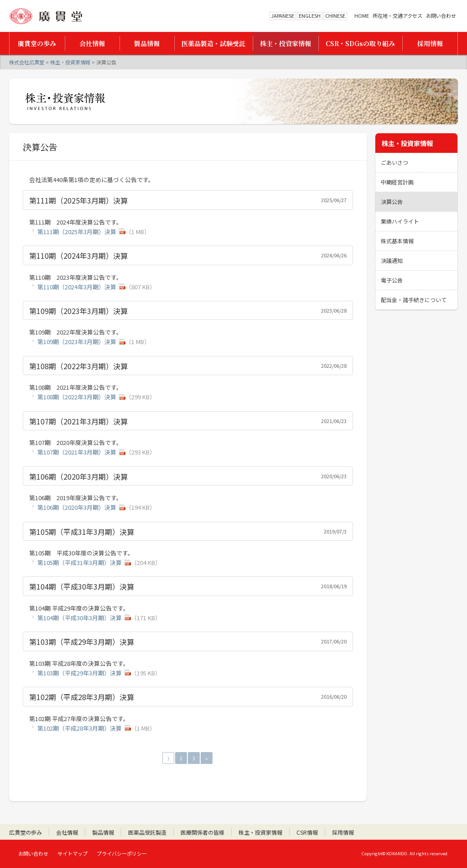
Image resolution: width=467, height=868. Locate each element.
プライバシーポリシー (122, 853)
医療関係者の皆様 (202, 832)
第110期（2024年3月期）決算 (77, 287)
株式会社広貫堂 (46, 16)
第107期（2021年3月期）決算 (77, 452)
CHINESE (335, 16)
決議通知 (392, 260)
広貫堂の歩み (26, 832)
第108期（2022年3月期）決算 (77, 397)
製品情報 (103, 832)
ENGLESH (310, 16)
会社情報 (67, 832)
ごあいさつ (394, 162)
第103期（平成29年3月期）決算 (80, 673)
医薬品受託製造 (147, 832)
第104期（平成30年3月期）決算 (80, 618)
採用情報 (343, 832)
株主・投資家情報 (70, 62)
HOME (362, 16)
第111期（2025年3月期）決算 (77, 232)
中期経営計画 (397, 182)
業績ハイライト (400, 221)
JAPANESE (283, 16)
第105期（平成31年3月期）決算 (80, 562)
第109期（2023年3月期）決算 (77, 342)
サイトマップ (73, 853)
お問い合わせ (441, 16)
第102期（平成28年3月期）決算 (80, 728)
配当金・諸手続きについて (414, 300)
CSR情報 (307, 832)
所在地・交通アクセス (397, 16)
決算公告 (392, 201)
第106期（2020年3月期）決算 (77, 507)
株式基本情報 (397, 241)
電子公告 (392, 280)
